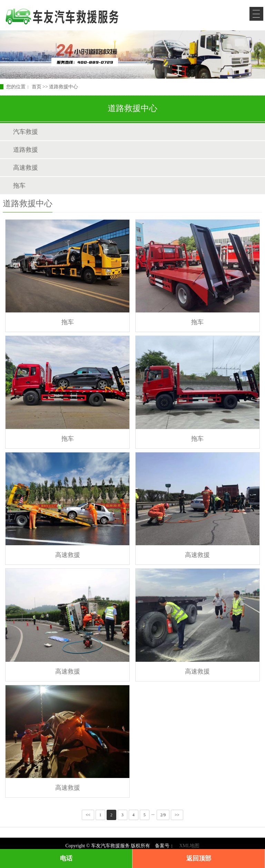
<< (88, 815)
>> (177, 815)
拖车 (19, 186)
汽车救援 (26, 132)
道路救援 (26, 150)
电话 (66, 858)
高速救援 (26, 168)
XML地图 (189, 846)
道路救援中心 (63, 87)
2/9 (163, 815)
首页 (37, 87)
